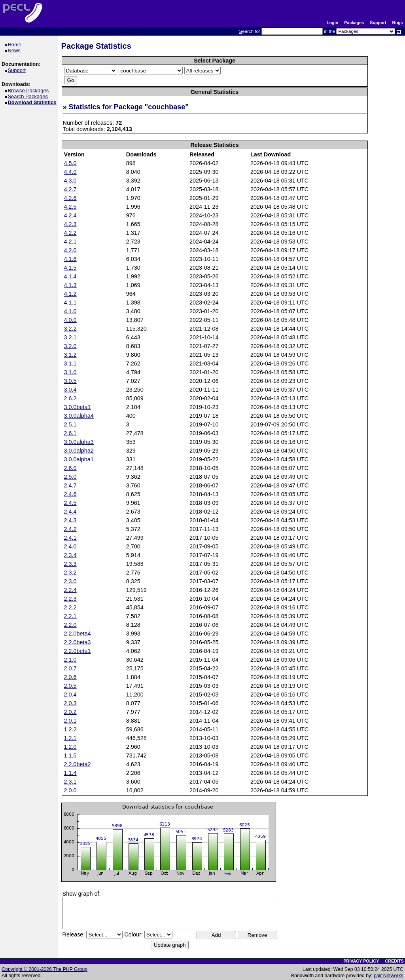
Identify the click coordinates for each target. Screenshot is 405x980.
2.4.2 (70, 529)
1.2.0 (70, 747)
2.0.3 (70, 703)
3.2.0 (70, 346)
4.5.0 (70, 163)
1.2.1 (70, 738)
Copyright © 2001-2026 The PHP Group (44, 969)
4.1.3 (70, 285)
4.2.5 (70, 207)
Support (378, 23)
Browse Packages (29, 90)
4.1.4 (70, 276)
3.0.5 (70, 381)
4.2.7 (70, 189)
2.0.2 (70, 712)
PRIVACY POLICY (361, 961)
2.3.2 (70, 573)
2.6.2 (70, 398)
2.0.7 (70, 668)
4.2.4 (70, 215)
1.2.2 (70, 729)
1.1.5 (70, 755)
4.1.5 (70, 268)
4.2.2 (70, 233)
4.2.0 (70, 250)
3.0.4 (70, 390)
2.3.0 (70, 581)
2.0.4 (70, 695)
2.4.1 (70, 538)
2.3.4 (70, 555)
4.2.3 (70, 224)
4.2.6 (70, 198)
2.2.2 (70, 607)
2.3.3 (70, 564)
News (15, 50)
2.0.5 (70, 686)
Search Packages (29, 96)
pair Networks (389, 976)
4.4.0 (70, 172)
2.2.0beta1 (78, 651)
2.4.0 (70, 546)
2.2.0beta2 (78, 764)
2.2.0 (70, 625)
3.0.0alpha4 (79, 416)
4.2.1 (70, 242)
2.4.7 (70, 485)
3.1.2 (70, 355)
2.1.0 (70, 660)
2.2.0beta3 (78, 642)
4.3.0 (70, 181)
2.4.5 (70, 503)
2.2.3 (70, 599)
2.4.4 (70, 512)
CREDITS (394, 961)
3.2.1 (70, 337)
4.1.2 (70, 294)
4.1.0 (70, 311)
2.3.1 (70, 782)
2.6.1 (70, 433)
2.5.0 (70, 477)
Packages (354, 23)
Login (332, 23)
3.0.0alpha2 (79, 451)
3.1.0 (70, 372)
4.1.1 (70, 303)
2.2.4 (70, 590)
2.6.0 (70, 468)
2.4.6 (70, 494)
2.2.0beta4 (78, 634)
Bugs (398, 23)
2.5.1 (70, 424)
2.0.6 (70, 677)
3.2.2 (70, 329)
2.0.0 (70, 790)
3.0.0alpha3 (79, 442)
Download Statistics (33, 102)
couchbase (167, 107)
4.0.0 (70, 320)
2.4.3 (70, 520)
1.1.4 (70, 773)
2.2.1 (70, 616)
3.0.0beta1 (78, 407)
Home (16, 45)
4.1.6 (70, 259)
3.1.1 (70, 363)
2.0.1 (70, 721)
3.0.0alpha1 (79, 459)
